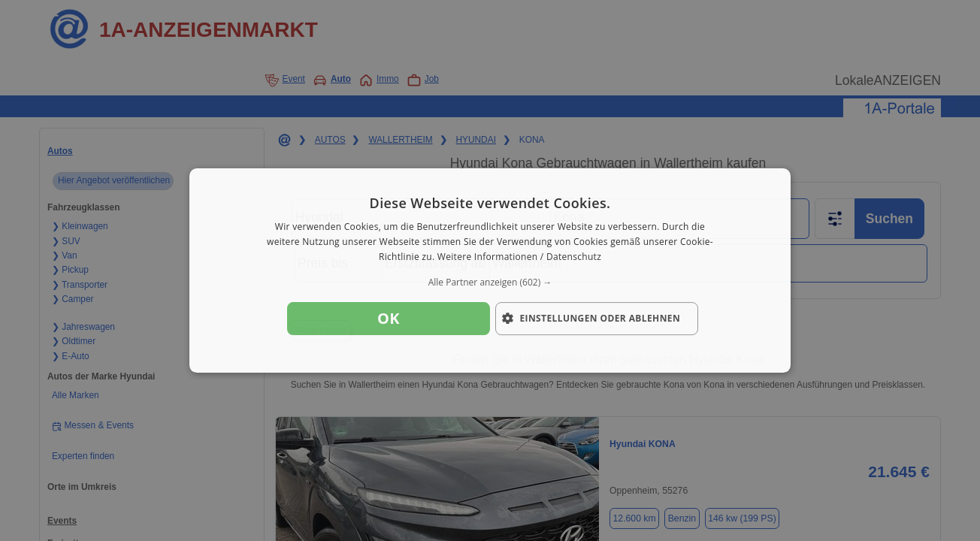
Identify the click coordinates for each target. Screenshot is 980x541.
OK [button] (389, 318)
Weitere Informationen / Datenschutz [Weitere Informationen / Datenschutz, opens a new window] (519, 257)
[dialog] (490, 270)
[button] (490, 283)
